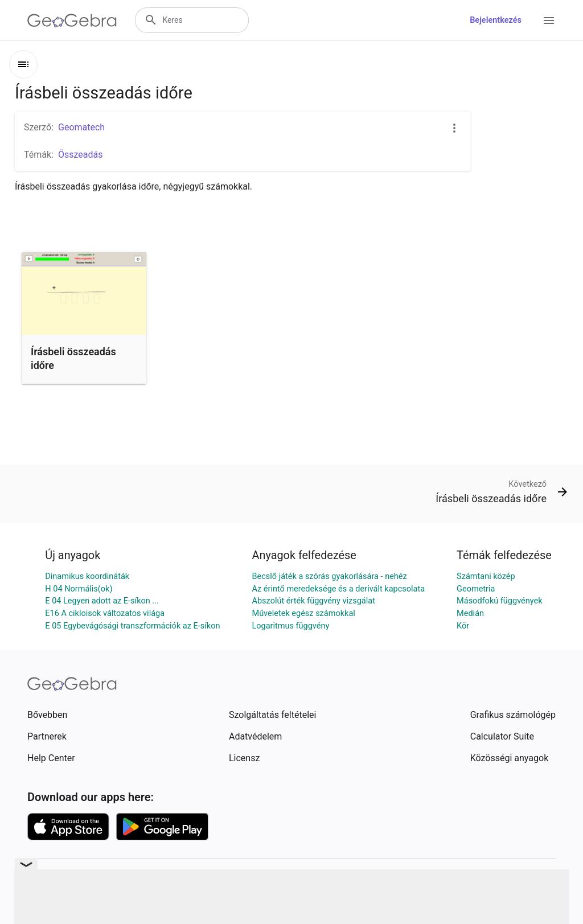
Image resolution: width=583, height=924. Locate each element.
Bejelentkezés (496, 20)
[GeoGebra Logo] (72, 20)
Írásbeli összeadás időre (73, 358)
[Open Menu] (549, 20)
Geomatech (81, 127)
